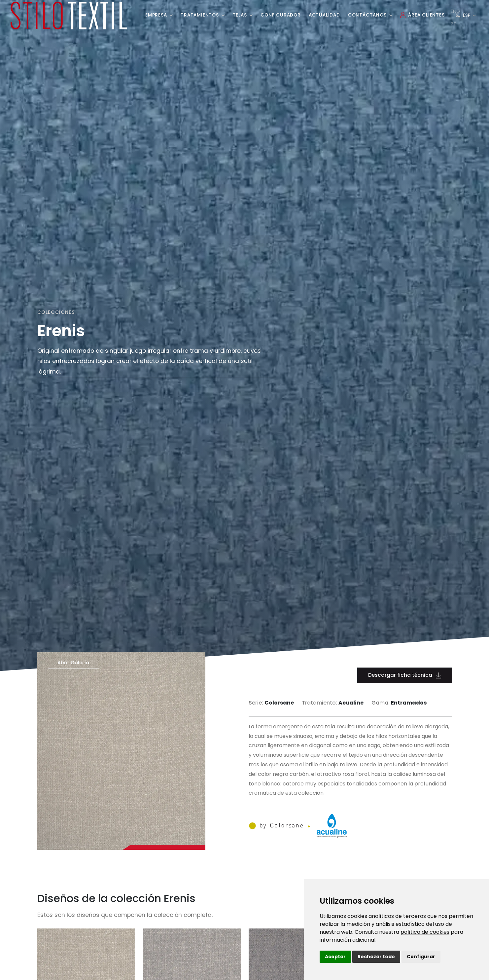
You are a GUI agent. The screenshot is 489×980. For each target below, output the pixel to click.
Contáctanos (370, 12)
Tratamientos (203, 12)
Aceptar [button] (335, 957)
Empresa (159, 12)
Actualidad (324, 12)
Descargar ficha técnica (405, 675)
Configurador (281, 12)
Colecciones (56, 312)
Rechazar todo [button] (376, 957)
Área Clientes (422, 12)
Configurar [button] (421, 957)
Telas (243, 12)
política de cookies (425, 932)
